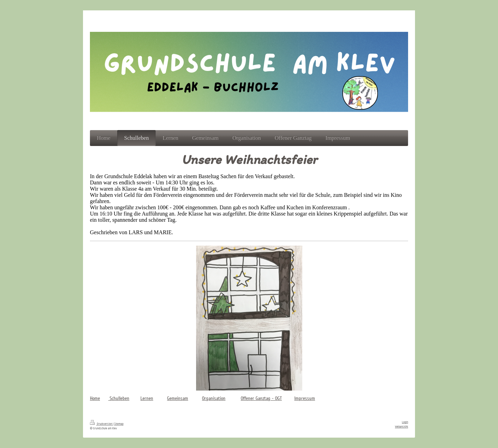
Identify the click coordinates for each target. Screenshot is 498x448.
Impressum (305, 398)
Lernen (147, 398)
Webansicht (402, 427)
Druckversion (101, 424)
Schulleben (119, 398)
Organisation (214, 398)
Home (95, 398)
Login (405, 422)
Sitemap (119, 424)
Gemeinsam (178, 398)
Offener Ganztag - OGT (261, 398)
